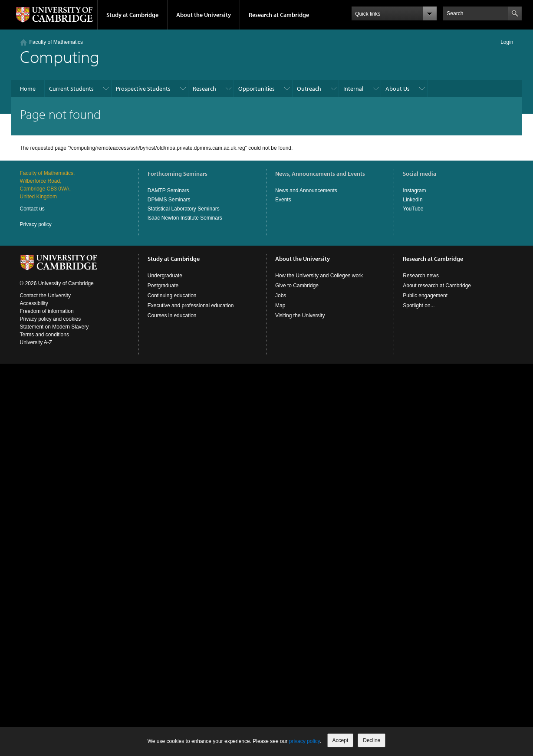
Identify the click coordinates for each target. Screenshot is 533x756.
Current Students (71, 89)
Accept (341, 740)
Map (280, 306)
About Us (398, 89)
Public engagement (425, 296)
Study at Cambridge (132, 15)
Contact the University (45, 296)
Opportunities (257, 89)
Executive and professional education (191, 306)
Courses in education (172, 316)
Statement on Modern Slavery (54, 327)
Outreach (309, 89)
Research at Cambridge (279, 15)
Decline (372, 740)
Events (283, 200)
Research (204, 89)
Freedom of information (47, 311)
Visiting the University (300, 316)
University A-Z (36, 342)
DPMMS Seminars (169, 200)
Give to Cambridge (297, 286)
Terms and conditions (44, 335)
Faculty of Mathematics (56, 42)
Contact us (32, 209)
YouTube (413, 209)
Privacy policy (36, 224)
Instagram (414, 191)
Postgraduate (163, 286)
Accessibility (34, 303)
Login (507, 42)
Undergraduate (165, 276)
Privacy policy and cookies (51, 319)
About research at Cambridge (437, 286)
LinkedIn (413, 200)
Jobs (281, 296)
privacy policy (304, 741)
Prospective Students (143, 89)
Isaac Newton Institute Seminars (185, 218)
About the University (204, 15)
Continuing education (172, 296)
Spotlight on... (419, 306)
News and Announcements (306, 191)
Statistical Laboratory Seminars (184, 209)
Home (28, 89)
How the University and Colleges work (319, 276)
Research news (421, 276)
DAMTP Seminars (168, 191)
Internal (353, 89)
